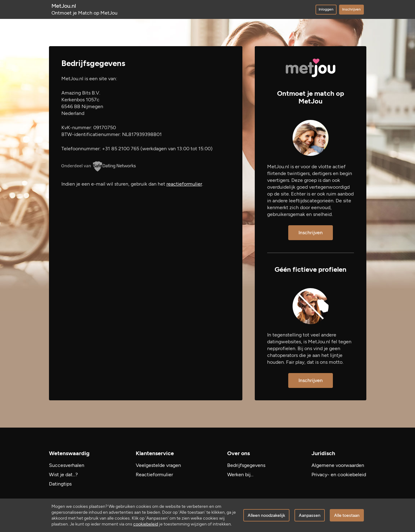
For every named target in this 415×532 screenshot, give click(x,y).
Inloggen (326, 9)
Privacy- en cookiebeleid (339, 475)
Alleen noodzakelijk (266, 515)
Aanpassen (310, 515)
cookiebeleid (146, 524)
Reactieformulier (154, 475)
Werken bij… (240, 475)
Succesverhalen (67, 465)
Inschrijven (351, 9)
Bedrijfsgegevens (246, 465)
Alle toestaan (347, 515)
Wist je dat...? (63, 475)
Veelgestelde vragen (158, 465)
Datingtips (60, 484)
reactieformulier (184, 184)
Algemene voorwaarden (338, 465)
